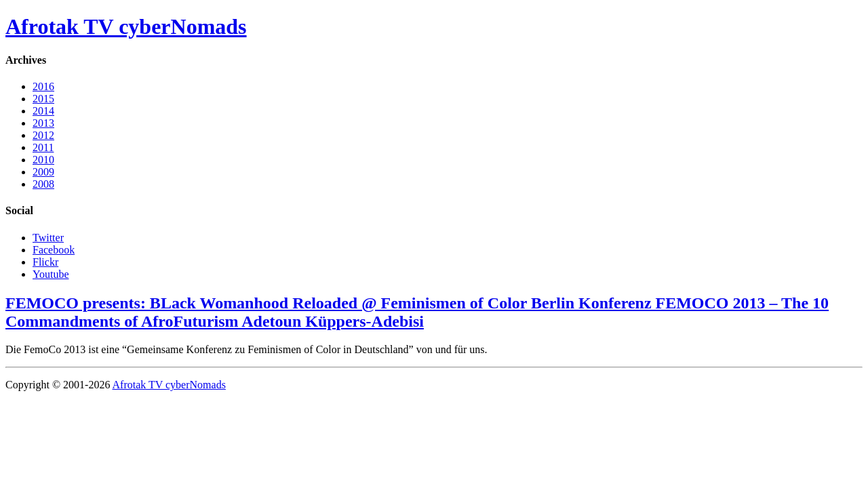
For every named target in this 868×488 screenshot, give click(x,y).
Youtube (51, 274)
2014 (43, 111)
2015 (43, 99)
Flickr (45, 262)
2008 (43, 184)
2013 (43, 123)
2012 (43, 135)
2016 (43, 86)
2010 (43, 160)
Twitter (48, 238)
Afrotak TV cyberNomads (126, 26)
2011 (43, 147)
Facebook (54, 250)
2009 (43, 172)
